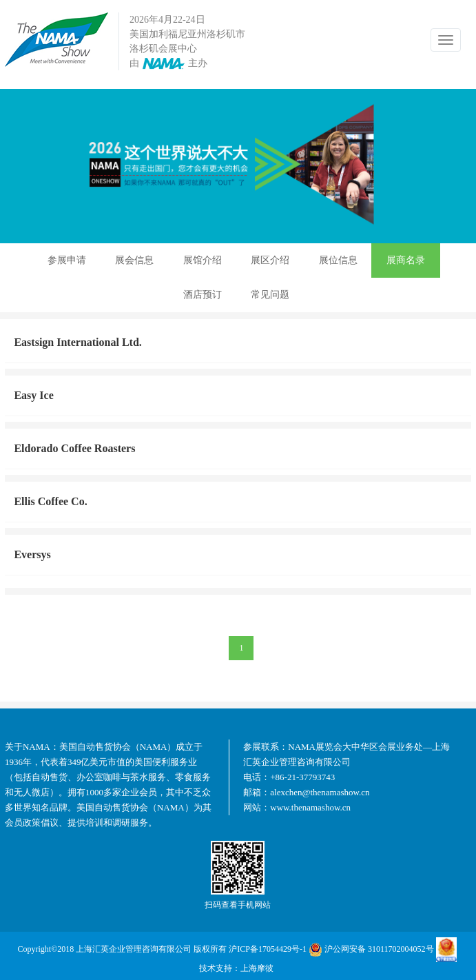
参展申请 (67, 260)
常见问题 (270, 295)
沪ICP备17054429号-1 (268, 949)
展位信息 (338, 260)
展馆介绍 (203, 260)
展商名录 (406, 260)
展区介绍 (270, 260)
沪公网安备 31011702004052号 (371, 950)
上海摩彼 (257, 968)
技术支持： (220, 968)
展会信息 (134, 260)
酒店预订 (203, 295)
